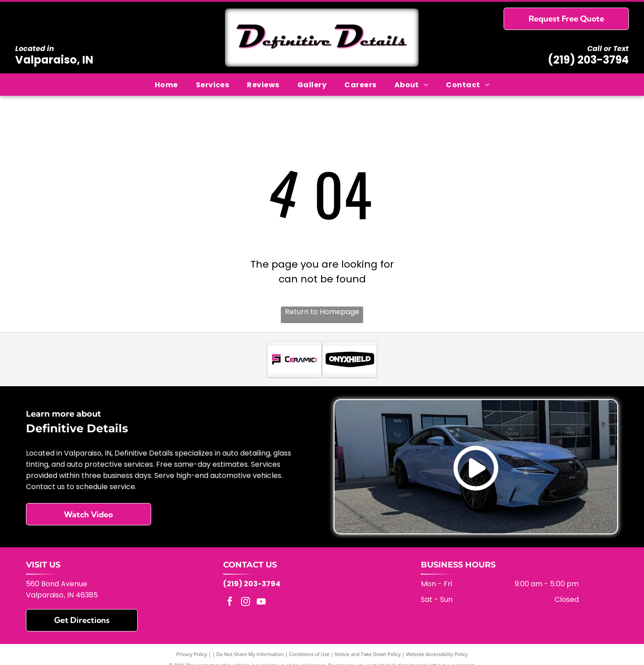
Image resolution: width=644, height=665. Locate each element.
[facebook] (230, 603)
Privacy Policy (192, 654)
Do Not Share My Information (250, 654)
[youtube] (261, 603)
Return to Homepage (322, 312)
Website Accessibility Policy (437, 654)
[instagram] (246, 603)
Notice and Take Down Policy (368, 654)
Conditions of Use (309, 654)
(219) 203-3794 (588, 60)
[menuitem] (166, 84)
